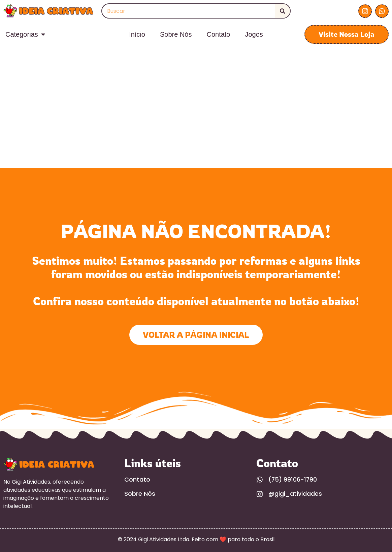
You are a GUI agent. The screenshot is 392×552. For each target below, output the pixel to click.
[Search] (282, 11)
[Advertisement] (196, 117)
